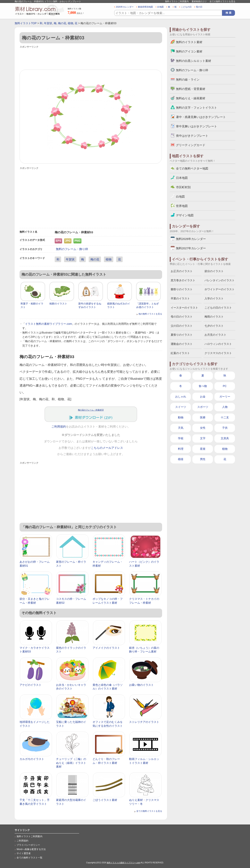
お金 (203, 397)
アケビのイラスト (30, 685)
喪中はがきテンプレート (192, 136)
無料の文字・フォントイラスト (196, 108)
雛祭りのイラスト (182, 289)
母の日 (199, 7)
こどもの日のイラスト (218, 308)
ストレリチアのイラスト (144, 722)
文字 (203, 438)
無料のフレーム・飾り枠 (72, 249)
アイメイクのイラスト (106, 648)
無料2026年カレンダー (191, 239)
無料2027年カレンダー (191, 248)
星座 (203, 449)
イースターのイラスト (184, 308)
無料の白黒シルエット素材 (194, 61)
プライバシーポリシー (28, 845)
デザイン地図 (185, 215)
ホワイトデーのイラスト (220, 289)
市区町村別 (183, 187)
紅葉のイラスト (180, 353)
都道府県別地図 (145, 7)
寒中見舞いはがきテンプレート (196, 126)
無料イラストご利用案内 (177, 1)
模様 (181, 459)
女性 (203, 428)
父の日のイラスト (182, 326)
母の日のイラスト (182, 317)
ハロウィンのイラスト (218, 344)
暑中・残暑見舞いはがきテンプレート (201, 117)
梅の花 (62, 23)
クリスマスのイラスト (218, 353)
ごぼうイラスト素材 (105, 800)
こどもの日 (186, 7)
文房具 (225, 438)
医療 (203, 417)
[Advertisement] (91, 58)
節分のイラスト (214, 271)
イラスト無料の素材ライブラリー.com (48, 324)
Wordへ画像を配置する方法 (31, 849)
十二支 (225, 417)
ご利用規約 (59, 427)
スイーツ (181, 407)
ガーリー (225, 397)
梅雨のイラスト (214, 317)
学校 (181, 438)
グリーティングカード (191, 145)
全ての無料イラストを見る (222, 1)
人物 (225, 407)
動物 (181, 417)
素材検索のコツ (199, 1)
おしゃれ (181, 397)
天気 (181, 428)
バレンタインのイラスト (220, 280)
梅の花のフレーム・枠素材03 (91, 410)
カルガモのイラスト (32, 759)
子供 (225, 428)
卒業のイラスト (180, 298)
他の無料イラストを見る (150, 314)
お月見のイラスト (215, 335)
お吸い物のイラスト (141, 685)
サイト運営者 (24, 853)
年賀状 (48, 23)
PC (225, 386)
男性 (203, 459)
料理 (181, 449)
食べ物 (203, 386)
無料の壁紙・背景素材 (191, 89)
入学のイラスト (214, 298)
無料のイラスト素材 (189, 42)
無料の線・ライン (188, 79)
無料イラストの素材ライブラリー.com (123, 863)
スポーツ (203, 407)
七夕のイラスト (214, 326)
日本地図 (182, 178)
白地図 (160, 7)
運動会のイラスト (182, 344)
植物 (71, 23)
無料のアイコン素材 (189, 51)
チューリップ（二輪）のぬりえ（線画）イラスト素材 (71, 763)
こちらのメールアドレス (107, 448)
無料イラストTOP (26, 23)
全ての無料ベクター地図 (192, 168)
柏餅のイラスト (58, 304)
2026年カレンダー (125, 7)
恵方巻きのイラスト (183, 280)
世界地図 (182, 206)
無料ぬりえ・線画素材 (191, 98)
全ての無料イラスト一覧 (29, 858)
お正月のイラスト (182, 271)
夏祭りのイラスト (182, 335)
